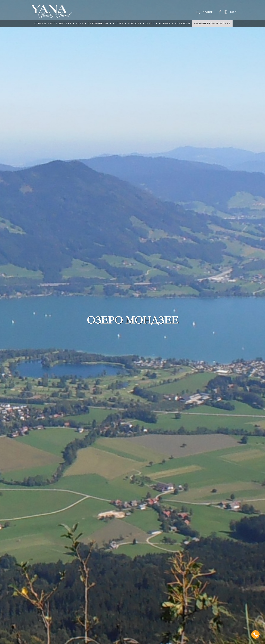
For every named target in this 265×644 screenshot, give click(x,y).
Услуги (118, 23)
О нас (150, 23)
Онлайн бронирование (212, 23)
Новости (135, 23)
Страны (40, 23)
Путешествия (61, 23)
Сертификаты (98, 23)
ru (232, 12)
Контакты (183, 23)
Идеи (80, 23)
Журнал (165, 23)
